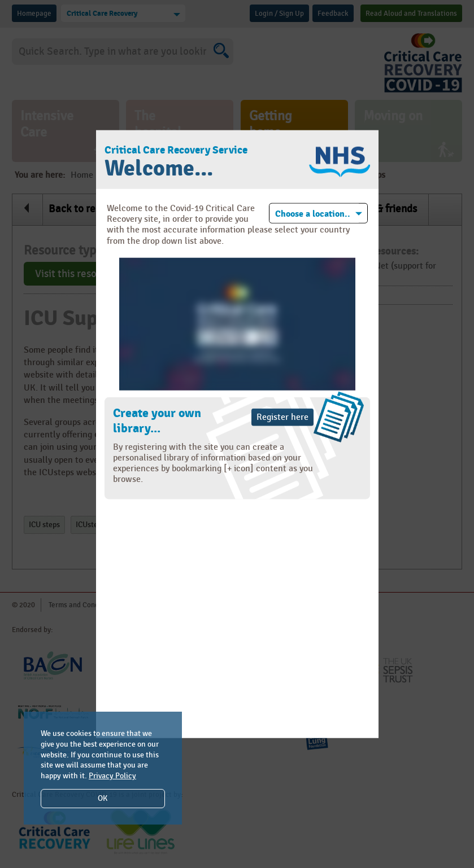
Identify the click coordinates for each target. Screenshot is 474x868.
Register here (282, 417)
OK (103, 798)
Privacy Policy (112, 776)
